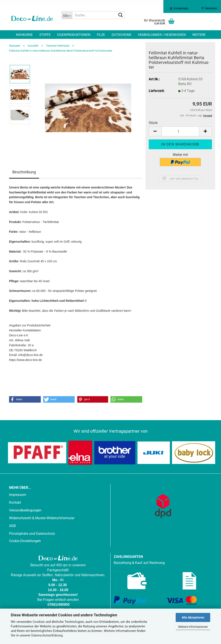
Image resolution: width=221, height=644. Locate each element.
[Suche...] (67, 15)
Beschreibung (24, 172)
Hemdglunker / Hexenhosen (162, 35)
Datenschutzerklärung (47, 635)
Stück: (153, 123)
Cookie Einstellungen (25, 541)
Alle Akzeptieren (193, 617)
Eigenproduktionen (74, 35)
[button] (155, 131)
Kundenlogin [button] (179, 8)
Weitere (199, 35)
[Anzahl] (180, 131)
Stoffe (45, 35)
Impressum (18, 495)
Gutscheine (122, 35)
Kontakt (15, 502)
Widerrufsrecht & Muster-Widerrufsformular (42, 518)
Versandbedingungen (25, 510)
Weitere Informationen (193, 627)
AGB (12, 526)
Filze (101, 35)
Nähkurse (24, 35)
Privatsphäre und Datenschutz (32, 534)
